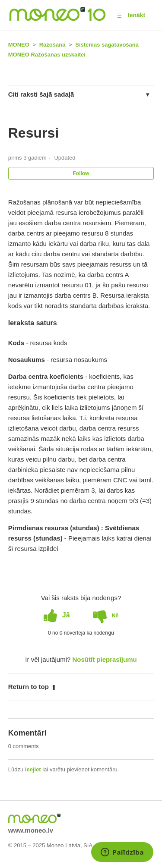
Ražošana (52, 45)
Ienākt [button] (137, 15)
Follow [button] (81, 173)
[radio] (57, 615)
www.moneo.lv (31, 830)
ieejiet (33, 769)
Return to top (32, 687)
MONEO (19, 45)
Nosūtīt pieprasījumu (105, 659)
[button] (119, 16)
